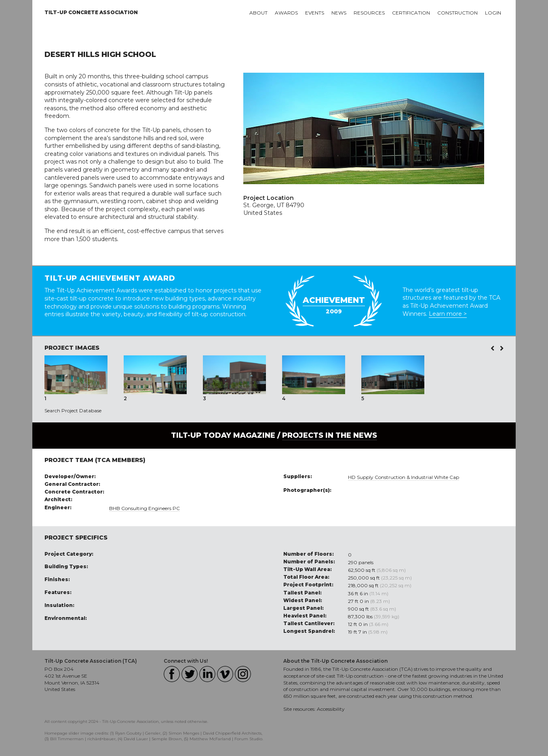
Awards (286, 13)
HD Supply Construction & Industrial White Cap (404, 477)
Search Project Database (73, 411)
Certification (411, 13)
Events (315, 13)
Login (493, 13)
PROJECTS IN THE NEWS (330, 435)
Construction (457, 13)
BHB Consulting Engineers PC (144, 508)
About (258, 13)
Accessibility (331, 709)
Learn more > (448, 314)
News (339, 13)
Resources (369, 13)
